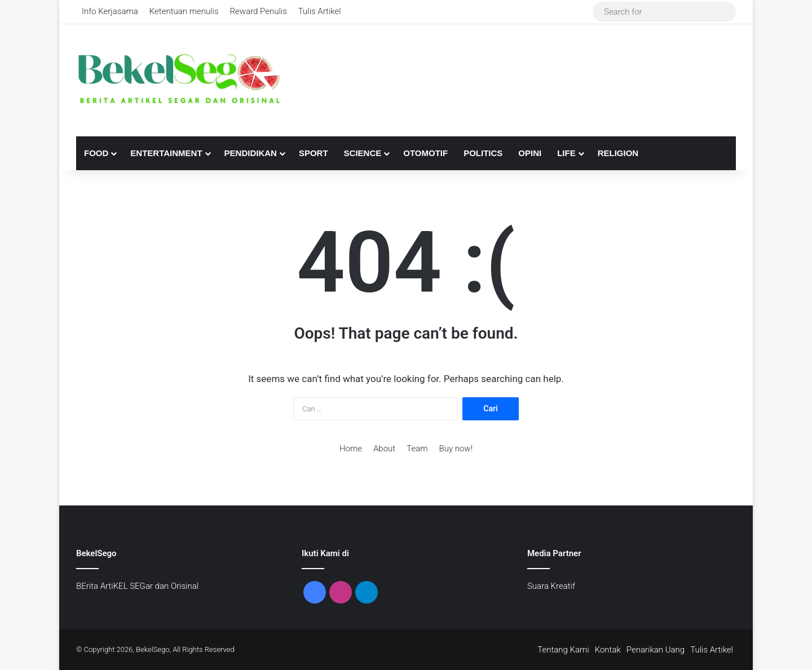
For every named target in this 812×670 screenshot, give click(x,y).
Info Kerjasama (110, 11)
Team (417, 449)
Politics (483, 153)
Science (363, 153)
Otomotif (425, 153)
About (384, 449)
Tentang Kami (563, 650)
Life (566, 153)
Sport (314, 153)
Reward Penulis (259, 11)
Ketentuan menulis (184, 11)
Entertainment (166, 153)
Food (96, 153)
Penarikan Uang (656, 650)
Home (351, 449)
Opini (530, 153)
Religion (618, 153)
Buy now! (456, 449)
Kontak (608, 650)
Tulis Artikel (320, 11)
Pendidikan (251, 153)
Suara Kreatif (551, 586)
